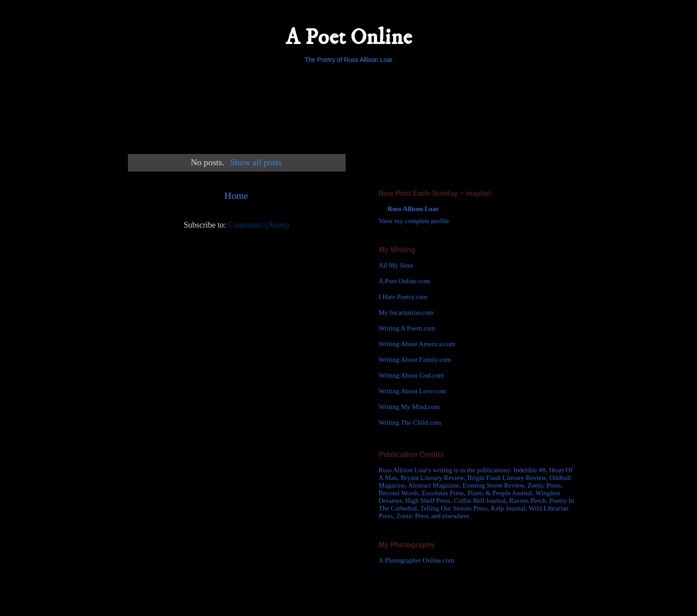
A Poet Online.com (405, 281)
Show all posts (256, 162)
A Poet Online (349, 37)
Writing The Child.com (410, 422)
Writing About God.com (412, 375)
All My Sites (396, 265)
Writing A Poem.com (407, 328)
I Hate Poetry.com (403, 297)
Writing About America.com (417, 344)
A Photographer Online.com (417, 560)
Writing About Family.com (415, 360)
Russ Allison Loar (413, 209)
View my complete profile (414, 221)
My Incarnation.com (406, 312)
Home (236, 196)
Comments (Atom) (259, 225)
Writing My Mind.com (409, 407)
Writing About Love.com (413, 391)
